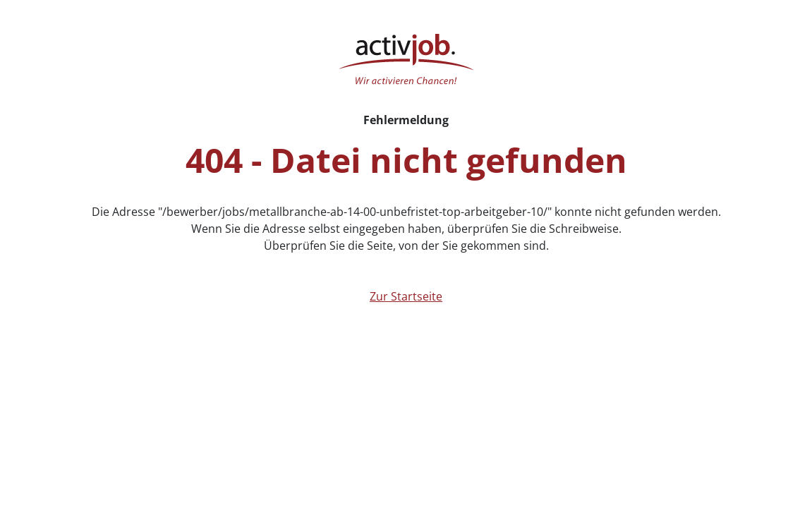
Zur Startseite (406, 296)
